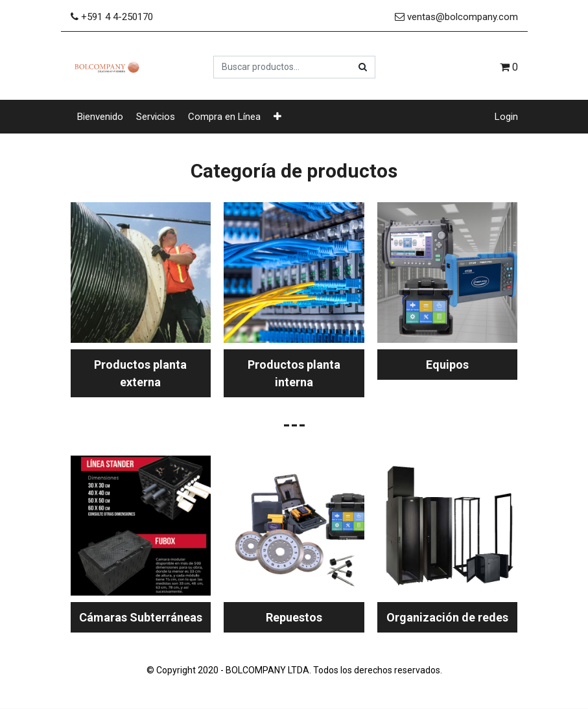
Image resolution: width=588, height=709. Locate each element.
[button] (277, 117)
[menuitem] (100, 117)
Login (506, 117)
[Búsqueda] (363, 67)
